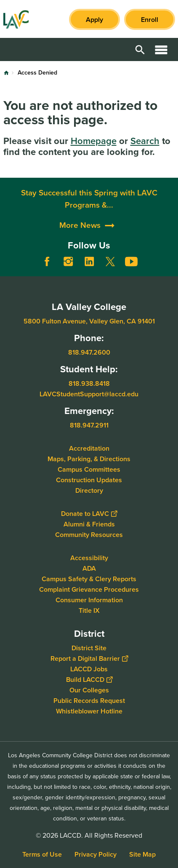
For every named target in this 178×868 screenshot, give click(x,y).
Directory (89, 490)
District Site (89, 648)
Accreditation (89, 448)
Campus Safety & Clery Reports (89, 578)
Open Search (140, 49)
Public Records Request (89, 700)
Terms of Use (42, 854)
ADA (89, 568)
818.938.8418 (89, 383)
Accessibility (89, 557)
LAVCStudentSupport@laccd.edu (89, 394)
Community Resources (89, 534)
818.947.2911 (89, 425)
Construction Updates (89, 479)
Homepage (94, 141)
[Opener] (170, 268)
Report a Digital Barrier (89, 658)
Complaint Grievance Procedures (89, 589)
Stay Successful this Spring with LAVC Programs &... (89, 239)
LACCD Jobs (89, 669)
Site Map (142, 854)
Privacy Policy (96, 854)
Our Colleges (89, 690)
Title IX (89, 610)
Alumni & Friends (89, 524)
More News (80, 265)
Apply (94, 20)
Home (6, 73)
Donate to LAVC (89, 513)
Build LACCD (89, 679)
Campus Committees (89, 469)
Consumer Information (89, 600)
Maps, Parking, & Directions (89, 458)
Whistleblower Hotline (89, 711)
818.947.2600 (89, 352)
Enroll (150, 20)
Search (145, 141)
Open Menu (161, 49)
